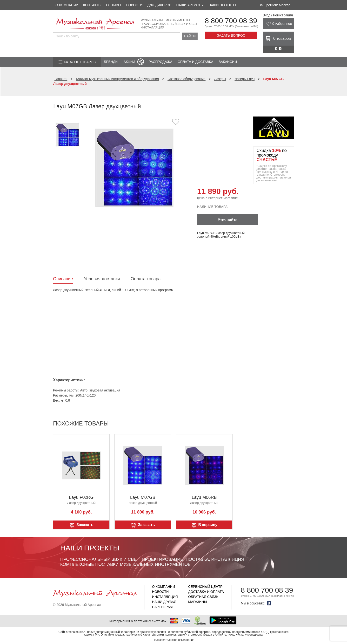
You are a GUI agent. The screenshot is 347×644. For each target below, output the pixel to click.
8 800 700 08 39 (231, 21)
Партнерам (162, 607)
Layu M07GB (143, 497)
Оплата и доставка (195, 62)
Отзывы (114, 5)
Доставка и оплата (206, 592)
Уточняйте (228, 220)
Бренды (111, 62)
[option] (134, 168)
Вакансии (228, 62)
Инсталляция (165, 597)
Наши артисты (190, 5)
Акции (129, 62)
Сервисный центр (205, 587)
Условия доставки (102, 279)
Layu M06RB (204, 497)
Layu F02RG (81, 497)
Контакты (92, 5)
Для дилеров (159, 5)
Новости (134, 5)
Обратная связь (203, 597)
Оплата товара (146, 279)
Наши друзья (164, 602)
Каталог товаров (80, 62)
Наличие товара (212, 207)
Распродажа (160, 62)
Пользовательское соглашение (174, 640)
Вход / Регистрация (278, 15)
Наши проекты (222, 5)
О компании (67, 5)
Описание (63, 279)
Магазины (198, 602)
